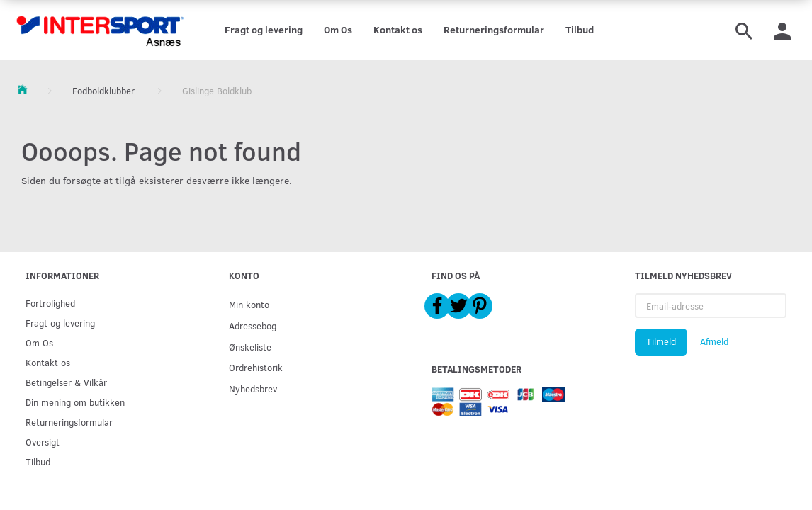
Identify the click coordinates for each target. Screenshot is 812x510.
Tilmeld (661, 341)
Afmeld (714, 341)
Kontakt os (398, 29)
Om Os (338, 29)
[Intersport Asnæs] (102, 30)
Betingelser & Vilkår (66, 382)
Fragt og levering (264, 29)
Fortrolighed (50, 303)
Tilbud (580, 29)
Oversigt (43, 442)
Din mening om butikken (75, 402)
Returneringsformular (494, 29)
